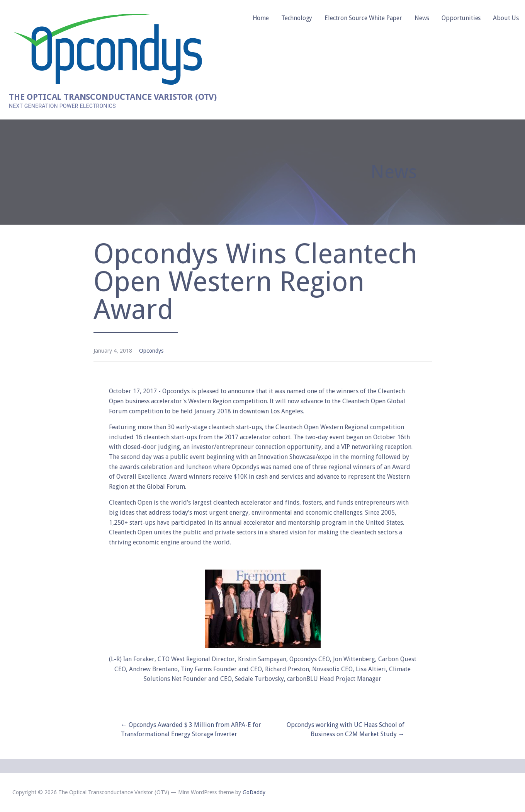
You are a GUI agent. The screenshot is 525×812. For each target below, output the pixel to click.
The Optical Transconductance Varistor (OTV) (113, 97)
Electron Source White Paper (363, 18)
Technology (297, 18)
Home (261, 18)
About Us (506, 18)
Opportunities (461, 18)
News (422, 18)
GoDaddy (254, 792)
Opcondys (151, 351)
